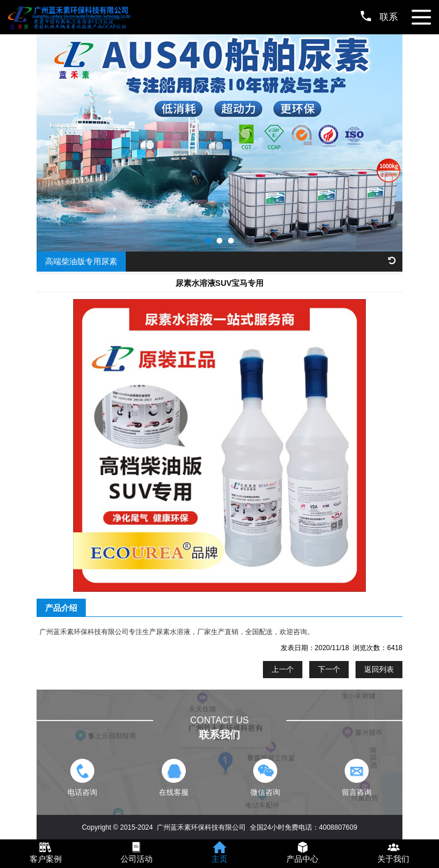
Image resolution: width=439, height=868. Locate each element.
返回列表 (379, 669)
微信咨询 (265, 778)
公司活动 (137, 859)
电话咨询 (82, 778)
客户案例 (46, 859)
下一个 (329, 669)
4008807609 (338, 827)
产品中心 (302, 859)
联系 (379, 17)
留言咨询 (356, 778)
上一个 (283, 669)
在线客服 (173, 778)
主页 (219, 859)
